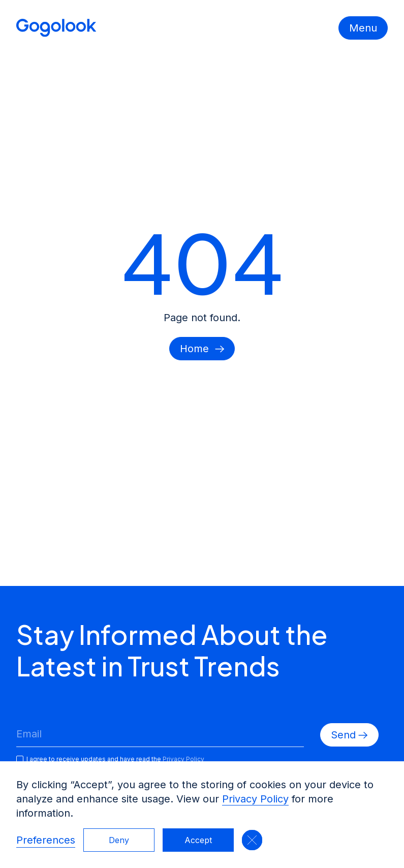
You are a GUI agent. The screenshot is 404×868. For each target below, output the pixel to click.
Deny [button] (119, 840)
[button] (252, 840)
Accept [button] (198, 840)
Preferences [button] (46, 840)
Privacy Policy (255, 799)
